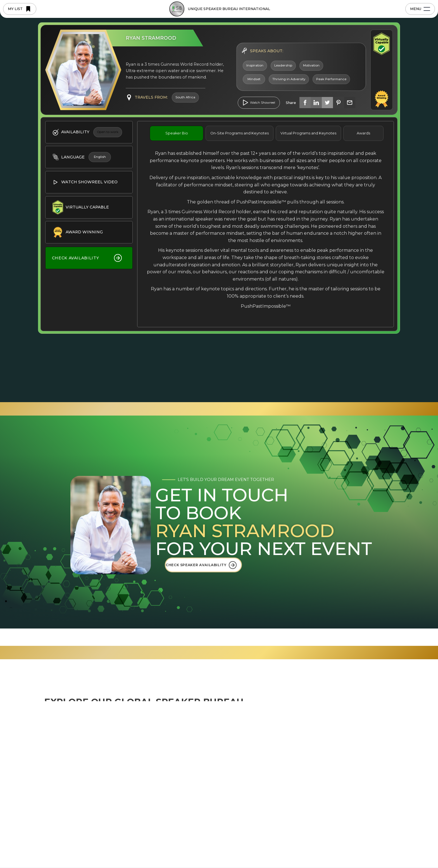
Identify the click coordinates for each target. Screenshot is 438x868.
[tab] (177, 133)
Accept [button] (345, 849)
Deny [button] (301, 849)
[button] (373, 849)
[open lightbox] (259, 103)
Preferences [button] (263, 849)
